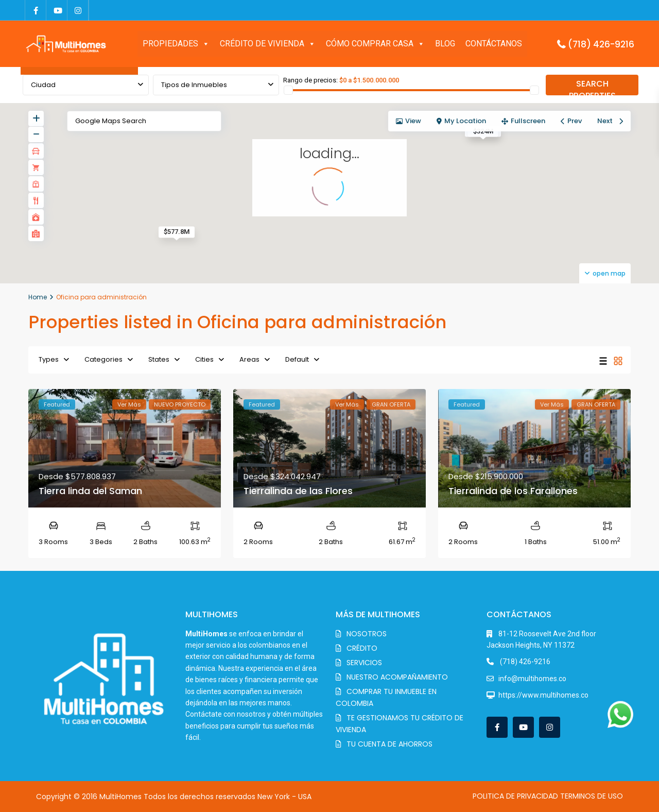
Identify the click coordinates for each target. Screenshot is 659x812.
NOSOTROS (367, 634)
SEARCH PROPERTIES (592, 87)
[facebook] (36, 10)
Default (297, 359)
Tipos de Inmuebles (194, 85)
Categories (103, 359)
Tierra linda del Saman (90, 491)
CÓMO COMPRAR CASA (375, 44)
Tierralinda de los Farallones (513, 491)
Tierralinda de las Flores (298, 491)
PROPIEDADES (176, 44)
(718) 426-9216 (601, 44)
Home (38, 297)
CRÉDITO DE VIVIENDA (268, 44)
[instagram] (78, 10)
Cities (204, 359)
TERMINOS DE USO (592, 796)
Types (49, 359)
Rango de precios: (310, 80)
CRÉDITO (362, 648)
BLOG (445, 44)
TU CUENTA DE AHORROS (389, 744)
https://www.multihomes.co (543, 695)
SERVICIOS (364, 663)
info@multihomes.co (532, 679)
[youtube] (57, 10)
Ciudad (43, 85)
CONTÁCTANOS (494, 44)
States (159, 359)
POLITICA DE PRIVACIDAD (515, 796)
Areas (249, 359)
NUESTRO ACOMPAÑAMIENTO (397, 677)
